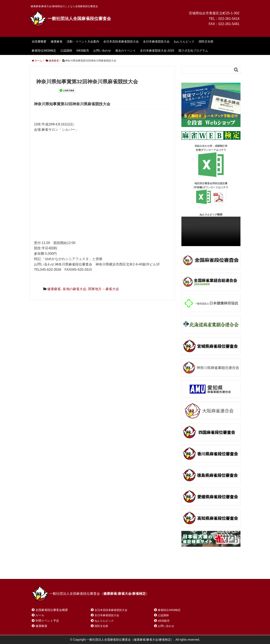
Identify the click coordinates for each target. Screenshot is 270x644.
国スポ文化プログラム (193, 51)
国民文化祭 (206, 41)
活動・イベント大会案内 (83, 41)
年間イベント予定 (47, 621)
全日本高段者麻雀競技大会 (121, 41)
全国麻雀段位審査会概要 (52, 610)
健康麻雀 (57, 41)
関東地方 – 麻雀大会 (104, 289)
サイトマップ (93, 570)
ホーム (42, 570)
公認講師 (66, 51)
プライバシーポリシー (126, 570)
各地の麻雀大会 (74, 289)
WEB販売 (83, 51)
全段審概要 (39, 41)
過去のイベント (126, 51)
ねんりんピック (184, 41)
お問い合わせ (102, 51)
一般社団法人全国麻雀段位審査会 (70, 19)
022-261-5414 (229, 19)
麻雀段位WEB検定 (44, 51)
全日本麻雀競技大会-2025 (157, 51)
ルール (40, 615)
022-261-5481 (229, 24)
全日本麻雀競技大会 (156, 41)
